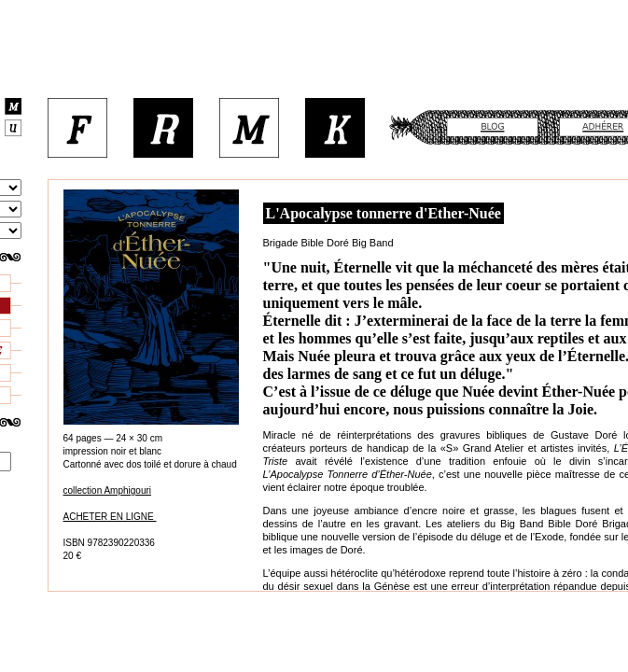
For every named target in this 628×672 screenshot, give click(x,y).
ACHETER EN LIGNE (110, 517)
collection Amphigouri (108, 490)
